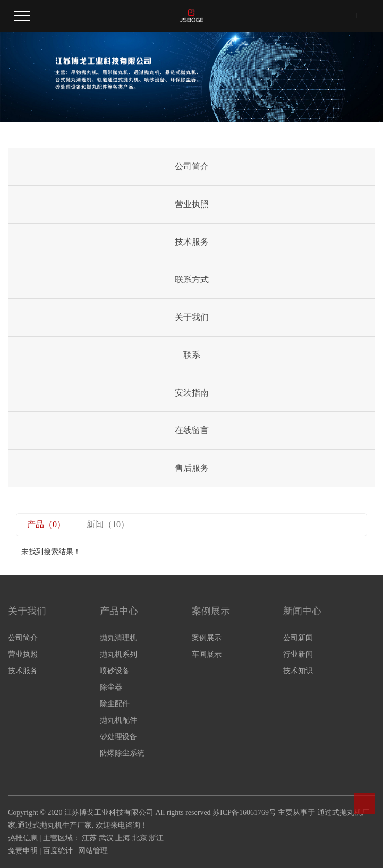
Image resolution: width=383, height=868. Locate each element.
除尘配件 (115, 704)
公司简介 (192, 166)
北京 (140, 838)
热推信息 (23, 838)
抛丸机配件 (118, 720)
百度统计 (58, 851)
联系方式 (192, 280)
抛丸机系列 (118, 654)
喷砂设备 (115, 671)
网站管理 (93, 851)
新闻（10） (108, 524)
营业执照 (192, 204)
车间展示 (207, 654)
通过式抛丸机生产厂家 (55, 825)
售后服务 (192, 468)
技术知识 (298, 671)
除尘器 (111, 687)
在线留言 (192, 430)
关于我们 (192, 317)
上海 (123, 838)
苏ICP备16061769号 (244, 813)
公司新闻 (298, 638)
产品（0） (46, 524)
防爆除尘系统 (122, 753)
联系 (192, 355)
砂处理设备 (118, 737)
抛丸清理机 (118, 638)
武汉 (106, 838)
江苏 (89, 838)
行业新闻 (298, 654)
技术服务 (192, 242)
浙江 (156, 838)
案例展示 (207, 638)
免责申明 (23, 851)
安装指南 (192, 393)
